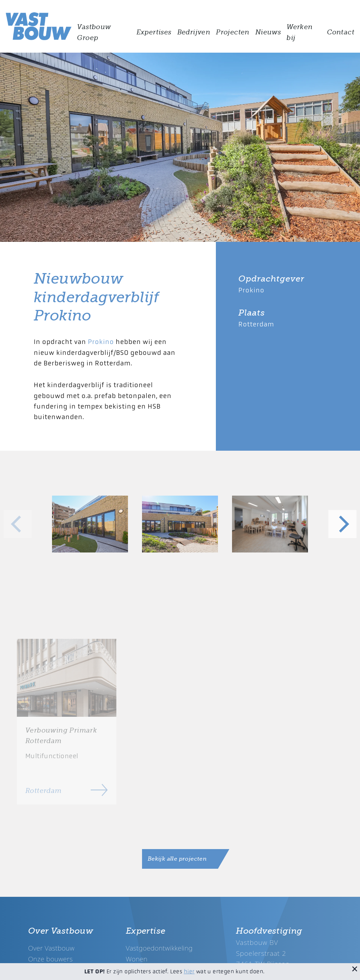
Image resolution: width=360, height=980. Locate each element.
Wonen (137, 959)
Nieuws (268, 32)
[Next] (342, 524)
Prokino (101, 342)
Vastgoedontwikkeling (159, 948)
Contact (341, 32)
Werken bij (300, 32)
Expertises (154, 32)
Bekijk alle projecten (177, 859)
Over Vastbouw (51, 948)
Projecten (233, 32)
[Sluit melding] (355, 968)
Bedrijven (194, 32)
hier (189, 971)
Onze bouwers (50, 959)
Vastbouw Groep (94, 32)
